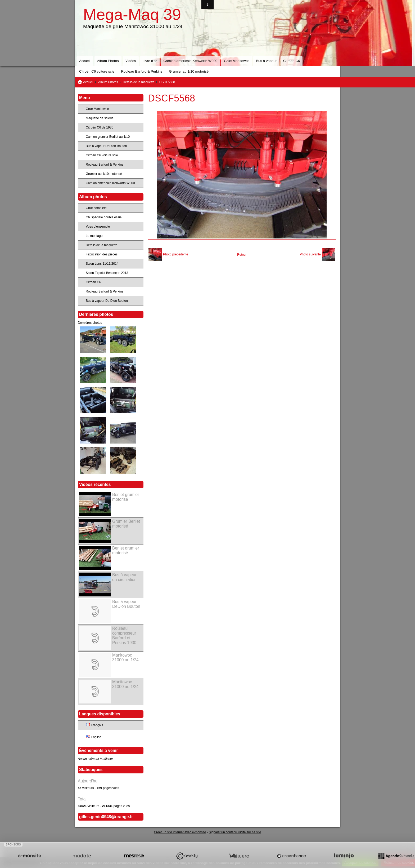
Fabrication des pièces (102, 254)
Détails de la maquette (139, 82)
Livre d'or (150, 61)
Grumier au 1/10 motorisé (189, 71)
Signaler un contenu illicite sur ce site (235, 832)
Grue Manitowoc (237, 61)
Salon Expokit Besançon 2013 (107, 273)
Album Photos (108, 61)
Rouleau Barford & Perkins (142, 71)
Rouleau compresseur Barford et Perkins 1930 (124, 635)
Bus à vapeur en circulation (124, 577)
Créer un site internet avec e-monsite (180, 832)
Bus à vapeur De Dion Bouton (107, 301)
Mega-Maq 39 (132, 14)
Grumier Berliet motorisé (126, 524)
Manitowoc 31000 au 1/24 (125, 657)
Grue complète (96, 208)
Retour (242, 255)
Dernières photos (90, 323)
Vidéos (131, 61)
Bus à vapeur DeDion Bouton (106, 146)
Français (94, 725)
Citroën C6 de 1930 (100, 127)
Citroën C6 (292, 61)
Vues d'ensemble (98, 227)
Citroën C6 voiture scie (97, 71)
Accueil (85, 61)
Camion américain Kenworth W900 (191, 61)
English (94, 737)
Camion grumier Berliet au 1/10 (108, 137)
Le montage (94, 236)
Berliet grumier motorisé (126, 497)
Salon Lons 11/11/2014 (102, 264)
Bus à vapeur (266, 61)
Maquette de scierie (100, 118)
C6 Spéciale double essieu (105, 217)
